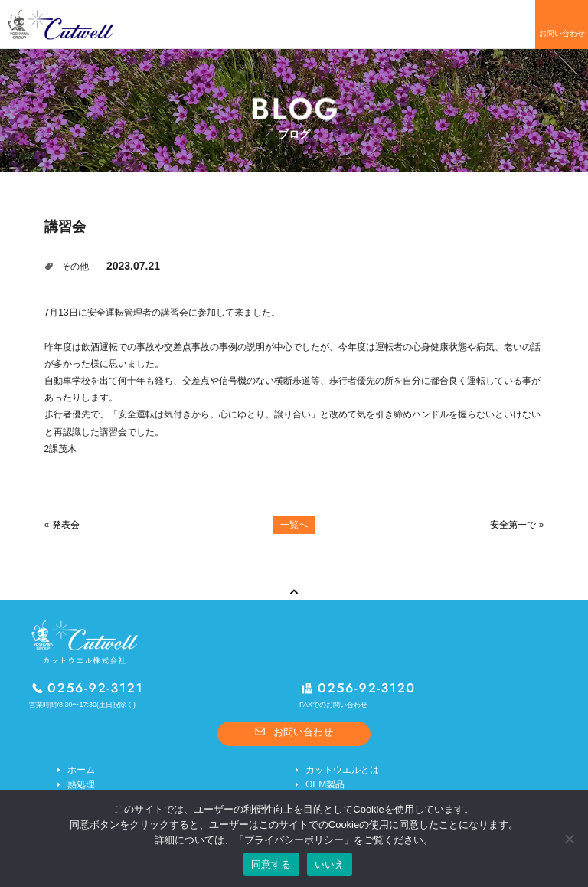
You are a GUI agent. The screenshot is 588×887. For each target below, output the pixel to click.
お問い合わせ (562, 33)
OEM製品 (325, 784)
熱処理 (81, 784)
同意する (271, 864)
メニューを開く (509, 25)
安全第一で (513, 525)
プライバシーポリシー (294, 840)
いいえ (330, 864)
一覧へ (294, 525)
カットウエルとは (342, 770)
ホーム (81, 770)
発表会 (66, 525)
